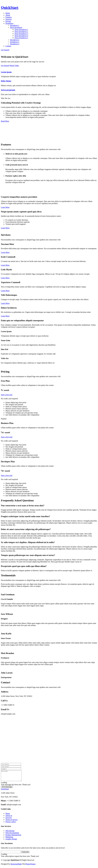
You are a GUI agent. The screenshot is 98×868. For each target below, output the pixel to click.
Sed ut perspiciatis (8, 90)
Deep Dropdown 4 (21, 36)
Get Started (5, 50)
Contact (8, 46)
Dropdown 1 (15, 25)
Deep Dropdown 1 (21, 30)
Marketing (9, 839)
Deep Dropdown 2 (21, 32)
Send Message (7, 789)
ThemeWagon (30, 866)
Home (8, 13)
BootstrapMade (16, 866)
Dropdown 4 (15, 44)
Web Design (10, 833)
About (8, 15)
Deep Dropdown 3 (21, 34)
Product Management (13, 837)
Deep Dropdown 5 (21, 38)
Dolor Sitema (6, 81)
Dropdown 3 (15, 42)
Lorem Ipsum (6, 72)
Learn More (5, 207)
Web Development (12, 835)
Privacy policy (11, 824)
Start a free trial (7, 395)
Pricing (8, 21)
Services (9, 19)
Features (9, 17)
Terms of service (12, 822)
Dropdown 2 (15, 40)
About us (9, 818)
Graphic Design (11, 841)
